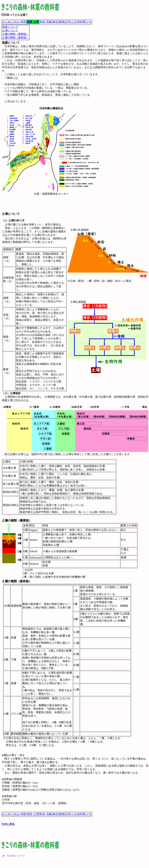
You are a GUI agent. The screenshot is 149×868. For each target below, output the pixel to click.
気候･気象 (46, 22)
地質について (10, 27)
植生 (55, 22)
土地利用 (80, 22)
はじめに (7, 22)
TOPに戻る (8, 824)
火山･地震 (20, 22)
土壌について (10, 30)
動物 (62, 22)
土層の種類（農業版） (15, 34)
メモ (89, 22)
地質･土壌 (33, 814)
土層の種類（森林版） (15, 37)
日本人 (69, 22)
